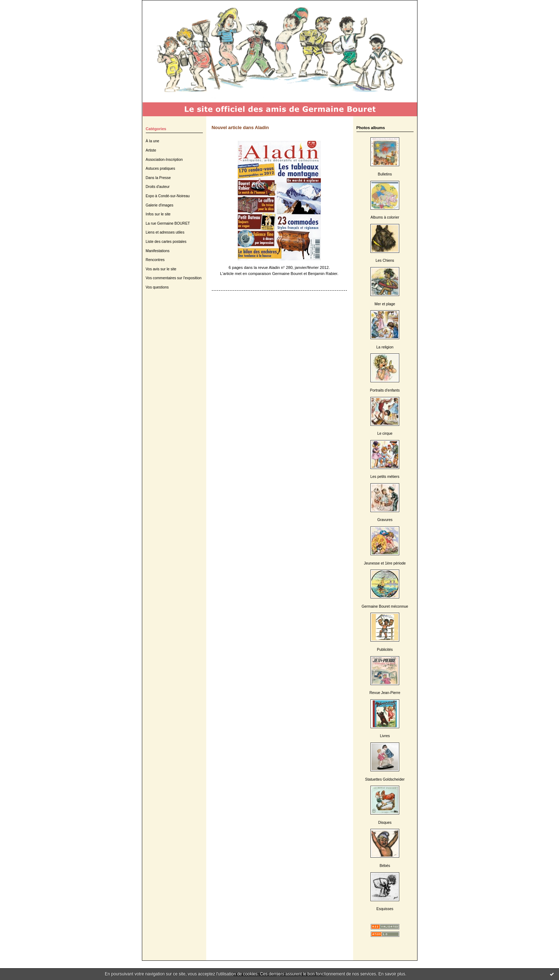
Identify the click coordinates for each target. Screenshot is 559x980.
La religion (385, 347)
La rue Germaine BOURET (168, 223)
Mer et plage (385, 304)
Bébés (385, 866)
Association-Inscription (164, 160)
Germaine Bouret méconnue (385, 606)
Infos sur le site (158, 214)
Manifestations (158, 251)
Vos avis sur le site (161, 269)
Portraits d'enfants (385, 390)
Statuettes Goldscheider (385, 779)
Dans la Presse (158, 178)
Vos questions (157, 287)
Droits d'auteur (158, 187)
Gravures (385, 520)
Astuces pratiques (161, 169)
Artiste (151, 150)
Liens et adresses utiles (165, 232)
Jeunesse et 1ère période (385, 563)
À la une (153, 141)
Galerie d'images (160, 205)
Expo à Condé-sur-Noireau (168, 196)
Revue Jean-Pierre (385, 693)
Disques (385, 823)
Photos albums (371, 128)
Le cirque (385, 433)
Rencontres (155, 260)
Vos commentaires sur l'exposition (174, 278)
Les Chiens (385, 261)
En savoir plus (392, 974)
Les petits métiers (385, 477)
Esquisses (385, 909)
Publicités (385, 650)
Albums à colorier (385, 217)
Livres (385, 736)
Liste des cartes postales (166, 242)
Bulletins (385, 174)
